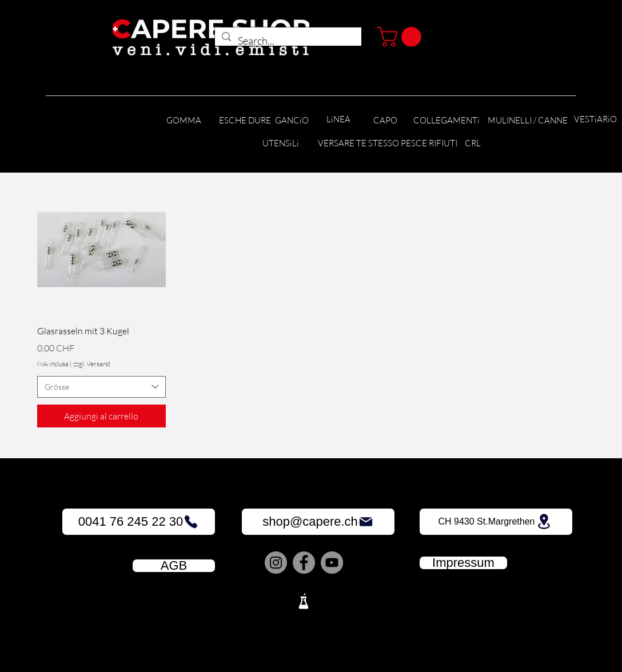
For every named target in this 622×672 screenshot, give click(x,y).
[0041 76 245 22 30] (139, 522)
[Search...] (288, 41)
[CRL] (473, 144)
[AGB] (174, 566)
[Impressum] (463, 563)
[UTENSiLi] (280, 144)
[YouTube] (332, 563)
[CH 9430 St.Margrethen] (496, 522)
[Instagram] (276, 563)
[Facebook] (304, 563)
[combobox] (101, 387)
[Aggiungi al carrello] (101, 416)
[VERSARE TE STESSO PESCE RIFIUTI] (388, 144)
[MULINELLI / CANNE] (528, 121)
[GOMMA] (184, 121)
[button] (402, 37)
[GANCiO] (292, 121)
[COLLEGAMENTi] (446, 121)
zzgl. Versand (92, 364)
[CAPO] (385, 121)
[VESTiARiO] (595, 120)
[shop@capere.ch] (318, 522)
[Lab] (304, 601)
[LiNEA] (338, 120)
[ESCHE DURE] (245, 121)
